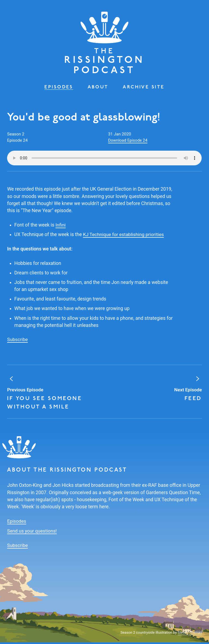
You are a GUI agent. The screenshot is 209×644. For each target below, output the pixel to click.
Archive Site (144, 89)
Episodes (58, 89)
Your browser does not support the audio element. (104, 160)
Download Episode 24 (128, 143)
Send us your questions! (32, 533)
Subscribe (18, 342)
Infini (61, 227)
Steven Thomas (190, 634)
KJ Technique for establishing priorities (124, 237)
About (98, 89)
